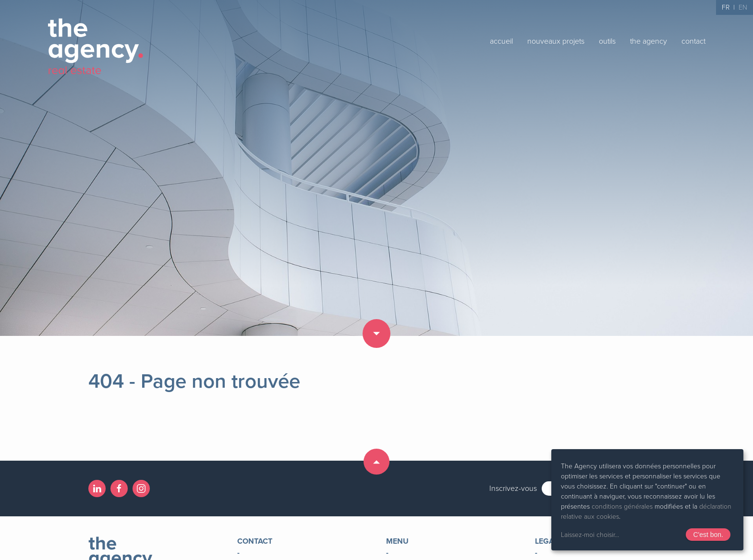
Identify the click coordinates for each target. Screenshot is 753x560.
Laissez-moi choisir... (590, 535)
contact (693, 41)
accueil (501, 41)
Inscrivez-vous (513, 489)
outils (607, 41)
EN (743, 7)
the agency (649, 41)
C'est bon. (708, 535)
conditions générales (622, 506)
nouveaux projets (556, 41)
